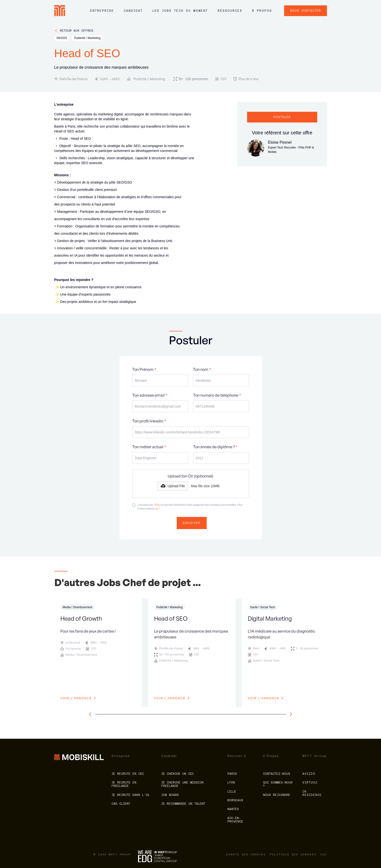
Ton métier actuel (149, 447)
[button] (102, 13)
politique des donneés (293, 854)
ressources (230, 11)
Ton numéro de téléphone (217, 395)
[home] (60, 11)
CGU (157, 505)
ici (157, 509)
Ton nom (202, 369)
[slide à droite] (290, 714)
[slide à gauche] (92, 714)
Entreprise (102, 11)
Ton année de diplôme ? (215, 447)
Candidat (133, 11)
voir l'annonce (76, 698)
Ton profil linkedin (149, 421)
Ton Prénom (144, 369)
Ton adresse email (150, 395)
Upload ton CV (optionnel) (190, 476)
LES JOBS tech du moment (180, 11)
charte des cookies (246, 854)
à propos (262, 11)
